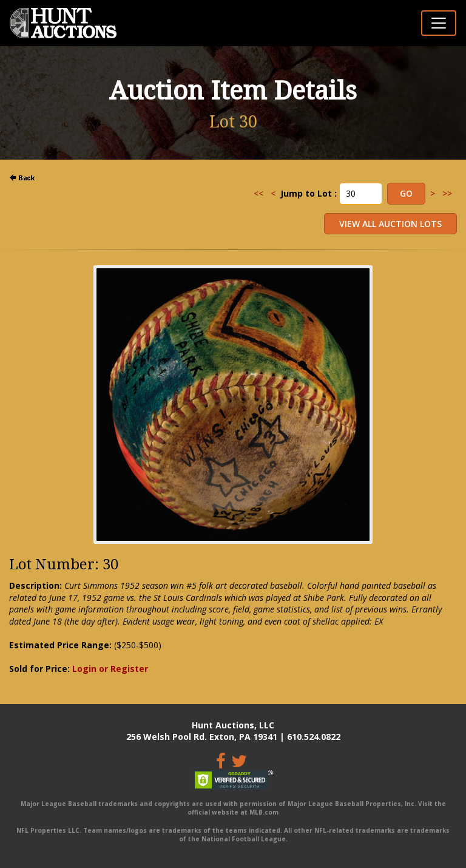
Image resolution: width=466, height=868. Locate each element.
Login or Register (110, 669)
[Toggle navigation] (439, 23)
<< (258, 193)
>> (447, 193)
